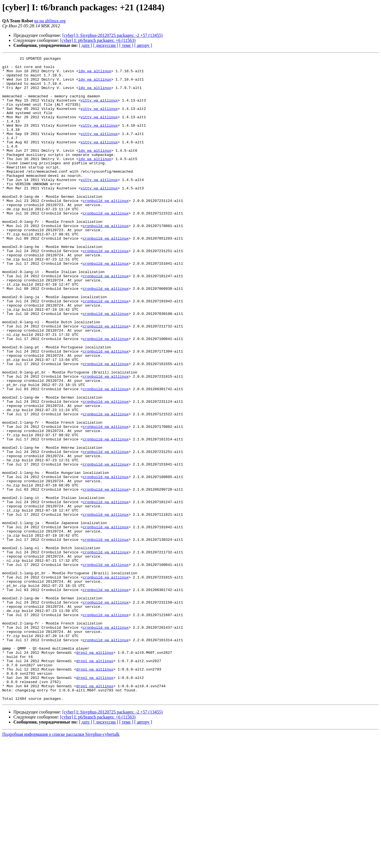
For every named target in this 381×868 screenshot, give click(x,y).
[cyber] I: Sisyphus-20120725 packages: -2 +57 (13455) (112, 35)
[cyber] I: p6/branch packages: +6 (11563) (98, 40)
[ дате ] (85, 45)
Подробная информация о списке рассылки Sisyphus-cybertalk (61, 863)
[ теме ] (126, 45)
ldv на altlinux (95, 74)
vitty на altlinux (99, 109)
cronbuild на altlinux (106, 230)
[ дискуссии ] (106, 45)
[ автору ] (143, 45)
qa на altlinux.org (50, 21)
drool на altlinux (95, 772)
